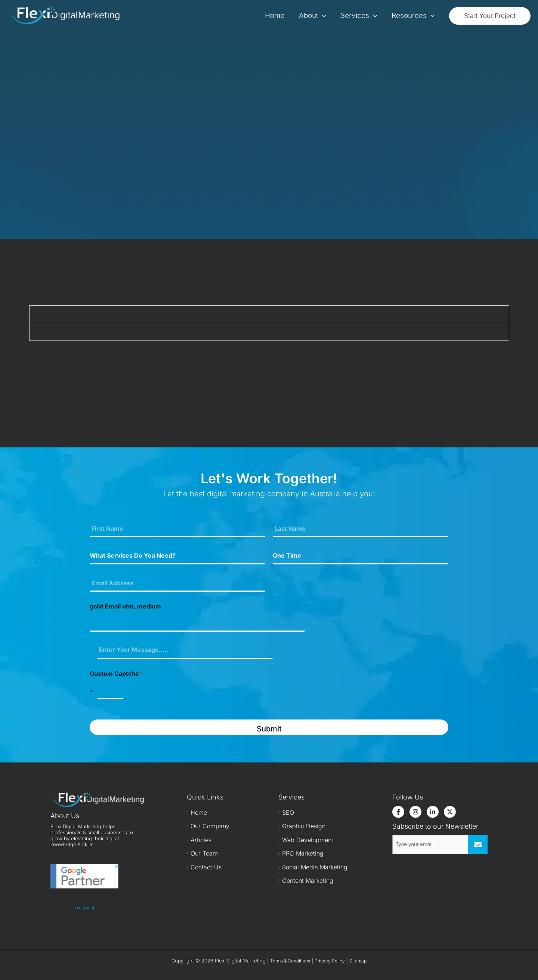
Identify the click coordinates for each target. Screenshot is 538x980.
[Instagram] (415, 812)
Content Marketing (308, 881)
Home (199, 813)
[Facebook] (398, 812)
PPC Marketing (303, 853)
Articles (201, 840)
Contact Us (206, 867)
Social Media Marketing (315, 867)
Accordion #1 (65, 314)
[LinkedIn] (433, 812)
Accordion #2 (65, 332)
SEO (288, 813)
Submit (269, 729)
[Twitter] (450, 812)
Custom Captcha (116, 674)
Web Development (308, 840)
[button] (490, 16)
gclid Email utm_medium (125, 606)
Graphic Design (304, 826)
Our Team (204, 853)
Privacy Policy (330, 961)
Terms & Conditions (290, 961)
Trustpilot (84, 908)
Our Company (210, 826)
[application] (322, 16)
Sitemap (358, 961)
